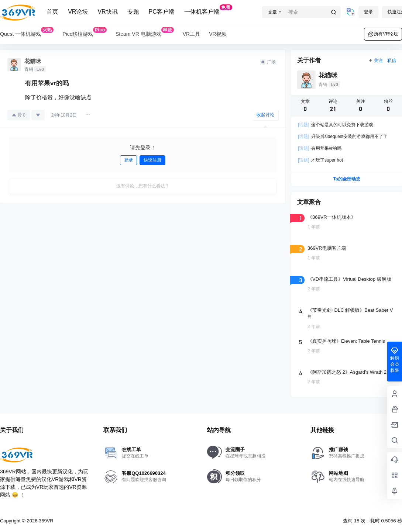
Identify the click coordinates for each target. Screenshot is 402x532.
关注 (376, 61)
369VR (45, 521)
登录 (368, 12)
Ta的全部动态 (346, 179)
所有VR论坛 (383, 34)
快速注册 (152, 160)
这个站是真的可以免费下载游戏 (336, 125)
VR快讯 (107, 12)
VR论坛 (78, 12)
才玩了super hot (320, 160)
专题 (133, 12)
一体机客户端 (208, 10)
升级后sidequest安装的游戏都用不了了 (343, 137)
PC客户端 (162, 12)
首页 (52, 12)
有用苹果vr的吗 (320, 148)
